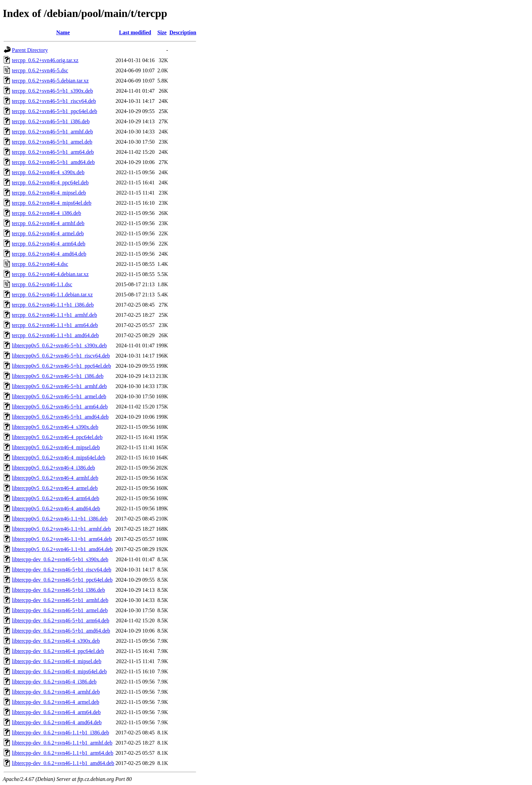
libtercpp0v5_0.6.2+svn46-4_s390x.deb (55, 427)
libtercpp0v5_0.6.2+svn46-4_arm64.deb (55, 498)
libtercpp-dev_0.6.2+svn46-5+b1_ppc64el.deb (62, 580)
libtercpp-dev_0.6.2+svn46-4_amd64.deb (57, 722)
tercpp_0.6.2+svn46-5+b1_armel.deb (52, 142)
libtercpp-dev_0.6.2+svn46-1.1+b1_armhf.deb (62, 743)
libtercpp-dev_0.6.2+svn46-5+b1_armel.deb (60, 610)
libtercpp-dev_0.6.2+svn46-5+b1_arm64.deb (61, 620)
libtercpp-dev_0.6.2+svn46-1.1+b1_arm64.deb (63, 753)
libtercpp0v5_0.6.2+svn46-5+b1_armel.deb (59, 396)
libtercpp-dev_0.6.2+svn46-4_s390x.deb (56, 641)
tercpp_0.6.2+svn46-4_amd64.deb (49, 254)
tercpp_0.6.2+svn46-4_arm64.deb (49, 244)
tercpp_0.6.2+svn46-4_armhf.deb (48, 223)
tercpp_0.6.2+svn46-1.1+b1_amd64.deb (55, 335)
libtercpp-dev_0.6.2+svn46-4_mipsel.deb (57, 661)
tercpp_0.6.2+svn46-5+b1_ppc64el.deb (54, 111)
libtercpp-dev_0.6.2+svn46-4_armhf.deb (56, 692)
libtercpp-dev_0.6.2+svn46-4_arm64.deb (56, 712)
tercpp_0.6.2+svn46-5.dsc (40, 70)
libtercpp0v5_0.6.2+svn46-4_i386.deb (53, 468)
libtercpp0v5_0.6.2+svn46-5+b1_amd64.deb (60, 417)
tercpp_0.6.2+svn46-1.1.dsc (42, 284)
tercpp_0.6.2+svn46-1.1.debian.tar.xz (52, 295)
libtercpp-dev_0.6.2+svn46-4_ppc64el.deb (58, 651)
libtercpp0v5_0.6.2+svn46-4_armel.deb (55, 488)
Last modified (135, 32)
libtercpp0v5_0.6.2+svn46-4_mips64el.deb (59, 458)
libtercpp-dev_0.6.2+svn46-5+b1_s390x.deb (60, 559)
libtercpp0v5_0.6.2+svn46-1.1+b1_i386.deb (60, 519)
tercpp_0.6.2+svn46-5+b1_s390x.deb (52, 91)
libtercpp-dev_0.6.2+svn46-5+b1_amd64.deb (61, 631)
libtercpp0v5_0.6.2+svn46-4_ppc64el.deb (57, 437)
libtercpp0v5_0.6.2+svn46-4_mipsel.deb (56, 447)
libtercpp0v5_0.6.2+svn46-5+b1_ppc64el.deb (61, 366)
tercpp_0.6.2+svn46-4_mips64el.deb (52, 203)
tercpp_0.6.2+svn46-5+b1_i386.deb (51, 121)
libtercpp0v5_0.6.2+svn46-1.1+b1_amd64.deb (62, 549)
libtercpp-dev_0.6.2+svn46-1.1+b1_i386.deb (60, 733)
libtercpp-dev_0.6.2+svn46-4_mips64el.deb (59, 671)
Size (162, 32)
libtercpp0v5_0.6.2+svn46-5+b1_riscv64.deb (61, 356)
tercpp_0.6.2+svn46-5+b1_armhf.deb (52, 132)
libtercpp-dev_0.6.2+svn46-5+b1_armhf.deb (60, 600)
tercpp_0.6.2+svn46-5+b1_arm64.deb (53, 152)
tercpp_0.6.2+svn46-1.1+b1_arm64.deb (55, 325)
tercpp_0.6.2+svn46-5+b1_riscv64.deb (54, 101)
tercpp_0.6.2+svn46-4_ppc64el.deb (50, 182)
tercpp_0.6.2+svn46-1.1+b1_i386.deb (53, 305)
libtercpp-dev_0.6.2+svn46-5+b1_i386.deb (58, 590)
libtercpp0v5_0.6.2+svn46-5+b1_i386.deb (58, 376)
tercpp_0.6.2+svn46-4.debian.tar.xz (50, 274)
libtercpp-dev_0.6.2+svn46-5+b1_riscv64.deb (62, 570)
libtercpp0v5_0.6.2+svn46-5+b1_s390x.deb (59, 345)
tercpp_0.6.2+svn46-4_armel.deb (48, 233)
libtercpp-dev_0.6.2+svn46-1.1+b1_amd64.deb (63, 763)
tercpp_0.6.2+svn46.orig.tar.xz (45, 60)
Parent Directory (30, 50)
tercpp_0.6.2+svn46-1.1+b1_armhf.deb (54, 315)
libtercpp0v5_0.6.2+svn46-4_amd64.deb (56, 508)
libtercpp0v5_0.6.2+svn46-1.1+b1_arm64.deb (62, 539)
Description (183, 32)
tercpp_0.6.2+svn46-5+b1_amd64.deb (53, 162)
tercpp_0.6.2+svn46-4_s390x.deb (48, 172)
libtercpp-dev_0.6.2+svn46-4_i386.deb (54, 682)
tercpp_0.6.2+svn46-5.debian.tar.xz (50, 81)
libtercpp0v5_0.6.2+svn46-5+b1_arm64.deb (60, 407)
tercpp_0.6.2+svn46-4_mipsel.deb (49, 193)
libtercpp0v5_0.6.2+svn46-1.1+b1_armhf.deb (61, 529)
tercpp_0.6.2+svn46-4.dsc (40, 264)
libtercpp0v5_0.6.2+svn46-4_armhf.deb (55, 478)
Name (63, 32)
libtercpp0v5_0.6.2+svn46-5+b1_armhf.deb (59, 386)
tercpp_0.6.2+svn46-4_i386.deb (46, 213)
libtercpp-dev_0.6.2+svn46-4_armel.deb (55, 702)
